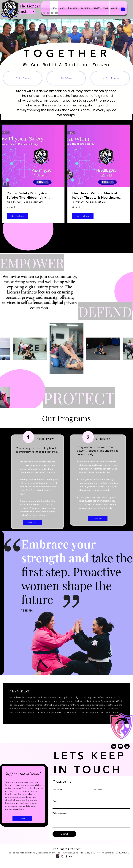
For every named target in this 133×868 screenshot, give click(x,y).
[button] (123, 8)
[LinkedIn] (56, 13)
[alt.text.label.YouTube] (70, 856)
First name (58, 789)
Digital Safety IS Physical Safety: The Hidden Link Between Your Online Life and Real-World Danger (31, 195)
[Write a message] (91, 821)
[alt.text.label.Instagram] (62, 856)
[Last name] (111, 794)
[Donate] (22, 818)
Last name (97, 789)
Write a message (60, 813)
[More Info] (32, 522)
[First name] (70, 794)
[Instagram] (44, 13)
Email (56, 801)
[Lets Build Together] (110, 78)
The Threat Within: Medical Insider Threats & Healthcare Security (95, 195)
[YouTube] (120, 746)
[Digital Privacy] (23, 78)
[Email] (90, 806)
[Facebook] (48, 13)
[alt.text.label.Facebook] (66, 856)
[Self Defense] (66, 78)
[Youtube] (52, 13)
